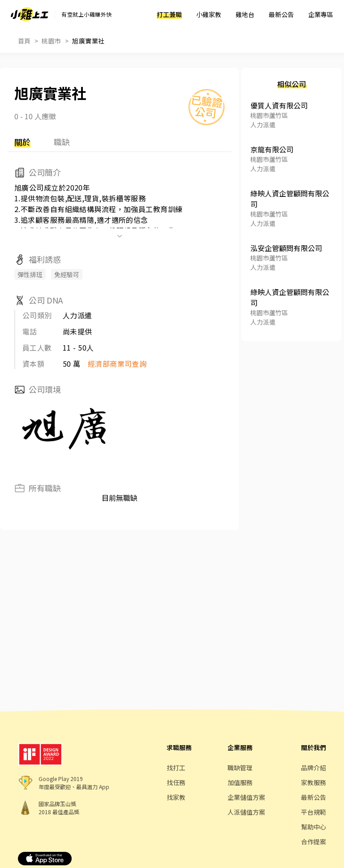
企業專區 (321, 14)
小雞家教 (209, 14)
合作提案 (314, 842)
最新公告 (281, 14)
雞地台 (245, 14)
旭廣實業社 (88, 41)
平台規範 (314, 812)
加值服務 (240, 782)
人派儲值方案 (246, 812)
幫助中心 (314, 827)
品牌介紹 (314, 768)
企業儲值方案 (246, 797)
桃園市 (51, 41)
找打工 (176, 768)
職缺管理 (240, 768)
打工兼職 (169, 14)
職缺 (62, 142)
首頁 (24, 41)
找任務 (176, 782)
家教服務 (314, 782)
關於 (22, 142)
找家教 (176, 797)
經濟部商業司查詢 (117, 364)
